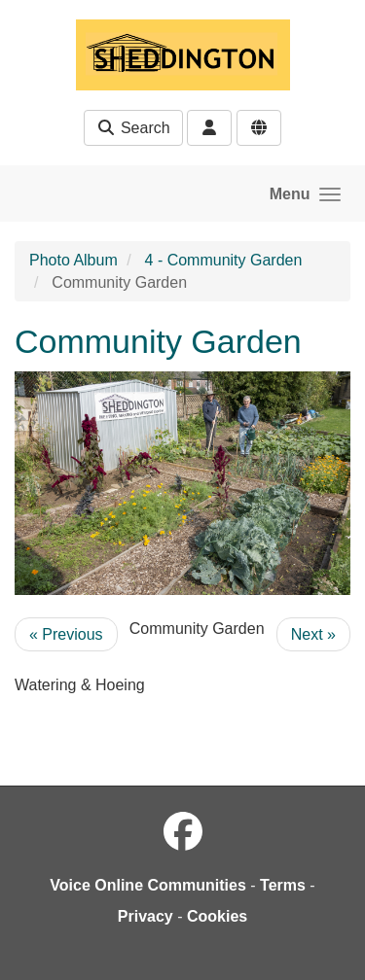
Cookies (217, 916)
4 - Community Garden (224, 260)
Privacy (146, 916)
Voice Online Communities (148, 885)
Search (133, 128)
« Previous (66, 634)
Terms (283, 885)
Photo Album (73, 260)
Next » (313, 634)
